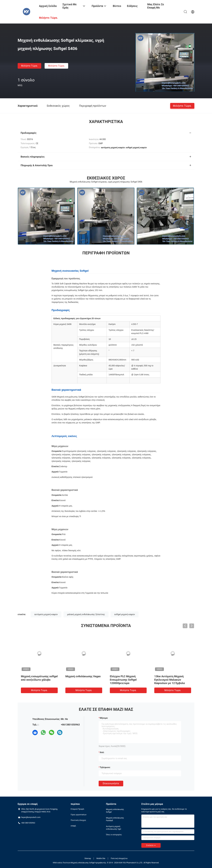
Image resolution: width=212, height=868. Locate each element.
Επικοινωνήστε (111, 783)
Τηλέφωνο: (105, 767)
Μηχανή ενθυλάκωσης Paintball (115, 819)
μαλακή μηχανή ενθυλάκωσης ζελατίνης (86, 614)
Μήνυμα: (104, 718)
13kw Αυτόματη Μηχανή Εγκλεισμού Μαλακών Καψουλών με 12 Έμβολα (170, 680)
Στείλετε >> (151, 845)
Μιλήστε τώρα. (29, 66)
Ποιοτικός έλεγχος (78, 820)
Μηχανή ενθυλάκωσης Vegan (83, 676)
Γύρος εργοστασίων (79, 815)
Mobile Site (101, 858)
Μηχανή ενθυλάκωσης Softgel (115, 811)
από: (102, 752)
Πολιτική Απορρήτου (119, 858)
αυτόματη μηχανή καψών (46, 614)
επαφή (73, 826)
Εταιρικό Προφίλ (77, 809)
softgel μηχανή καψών (125, 614)
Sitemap (88, 858)
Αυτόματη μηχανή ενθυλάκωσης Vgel (114, 828)
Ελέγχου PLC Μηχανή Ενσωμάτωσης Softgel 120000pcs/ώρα (123, 680)
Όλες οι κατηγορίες (114, 835)
